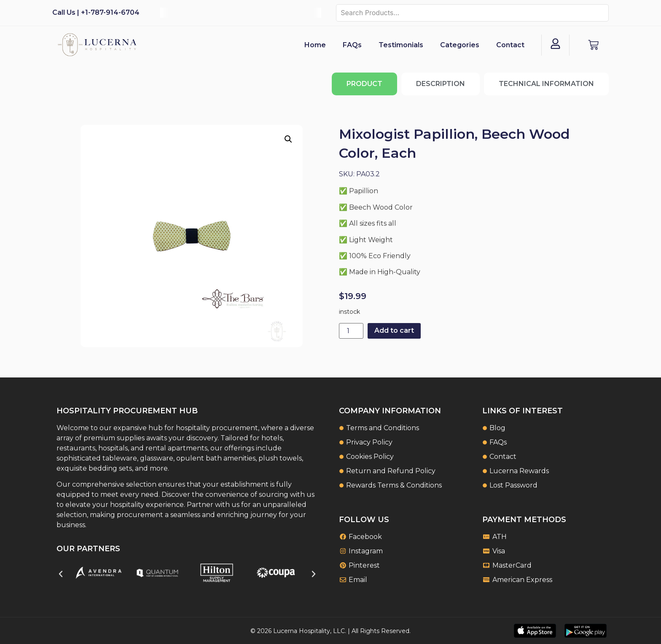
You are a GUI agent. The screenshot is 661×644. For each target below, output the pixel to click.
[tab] (364, 84)
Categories (460, 45)
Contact (510, 45)
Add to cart (394, 330)
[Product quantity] (351, 331)
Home (315, 45)
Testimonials (401, 45)
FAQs (352, 45)
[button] (288, 139)
